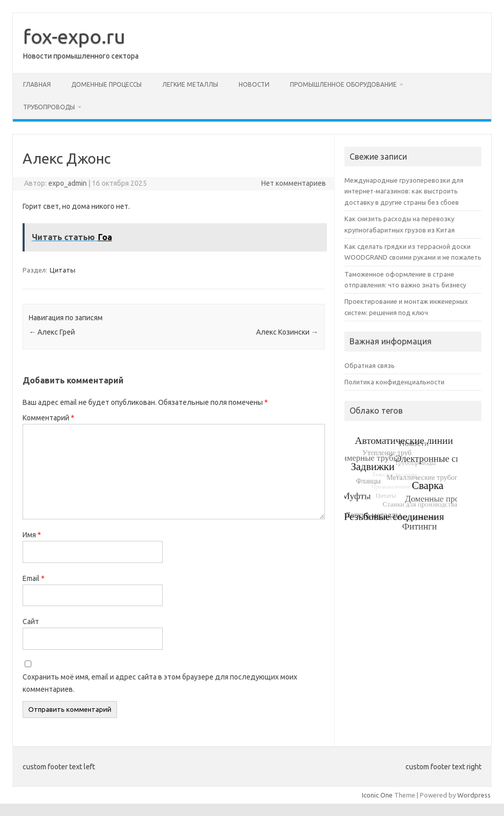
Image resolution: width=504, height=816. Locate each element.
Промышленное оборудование (343, 84)
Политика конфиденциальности (394, 382)
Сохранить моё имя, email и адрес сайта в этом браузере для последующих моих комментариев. (160, 683)
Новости (254, 84)
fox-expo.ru (74, 36)
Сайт (31, 621)
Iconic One (377, 795)
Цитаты (63, 270)
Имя (32, 535)
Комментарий (49, 418)
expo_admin (67, 183)
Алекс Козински (287, 332)
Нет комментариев (294, 183)
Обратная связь (370, 365)
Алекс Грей (52, 332)
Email (34, 578)
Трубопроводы (49, 107)
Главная (37, 84)
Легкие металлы (190, 84)
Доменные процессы (106, 84)
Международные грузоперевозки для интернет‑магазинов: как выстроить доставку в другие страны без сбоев (404, 191)
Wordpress (474, 795)
